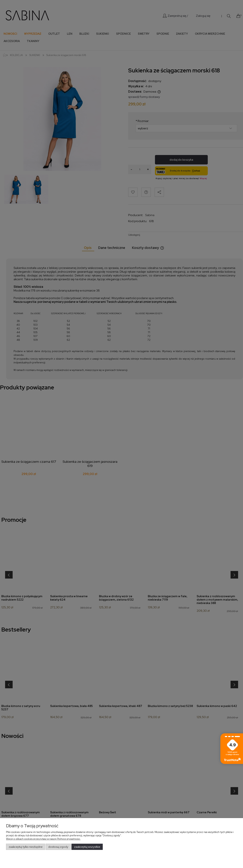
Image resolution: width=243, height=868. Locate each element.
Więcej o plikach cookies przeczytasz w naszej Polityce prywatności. (43, 839)
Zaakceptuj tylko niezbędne (26, 847)
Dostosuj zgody (58, 847)
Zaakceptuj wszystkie (87, 847)
